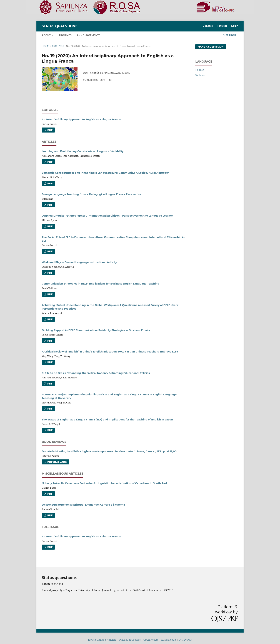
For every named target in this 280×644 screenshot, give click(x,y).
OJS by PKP (185, 640)
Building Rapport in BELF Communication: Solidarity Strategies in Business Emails (96, 330)
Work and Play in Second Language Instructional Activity (79, 262)
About (47, 35)
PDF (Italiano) (57, 462)
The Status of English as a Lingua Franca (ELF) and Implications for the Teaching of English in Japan (107, 420)
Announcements (88, 35)
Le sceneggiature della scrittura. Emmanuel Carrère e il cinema (83, 505)
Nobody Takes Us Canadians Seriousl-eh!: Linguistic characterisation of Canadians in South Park (105, 483)
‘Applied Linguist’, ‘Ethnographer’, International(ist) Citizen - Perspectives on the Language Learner (107, 216)
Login (235, 26)
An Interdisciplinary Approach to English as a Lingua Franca (81, 119)
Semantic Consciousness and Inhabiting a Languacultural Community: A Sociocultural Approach (106, 173)
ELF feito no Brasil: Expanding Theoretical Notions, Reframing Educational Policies (96, 373)
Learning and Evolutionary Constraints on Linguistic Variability (83, 151)
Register (222, 26)
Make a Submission (211, 47)
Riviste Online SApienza (102, 640)
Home (46, 46)
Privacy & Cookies (130, 640)
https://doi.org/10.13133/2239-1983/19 (110, 73)
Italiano (200, 75)
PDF (50, 130)
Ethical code (169, 640)
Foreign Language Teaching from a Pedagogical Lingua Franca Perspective (92, 194)
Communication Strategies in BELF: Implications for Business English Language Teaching (101, 284)
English (200, 70)
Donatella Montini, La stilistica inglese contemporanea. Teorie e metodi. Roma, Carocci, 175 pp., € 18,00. (110, 451)
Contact (208, 26)
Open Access (151, 640)
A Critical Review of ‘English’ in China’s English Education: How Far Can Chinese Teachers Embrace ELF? (110, 352)
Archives (65, 35)
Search (229, 35)
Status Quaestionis (60, 26)
